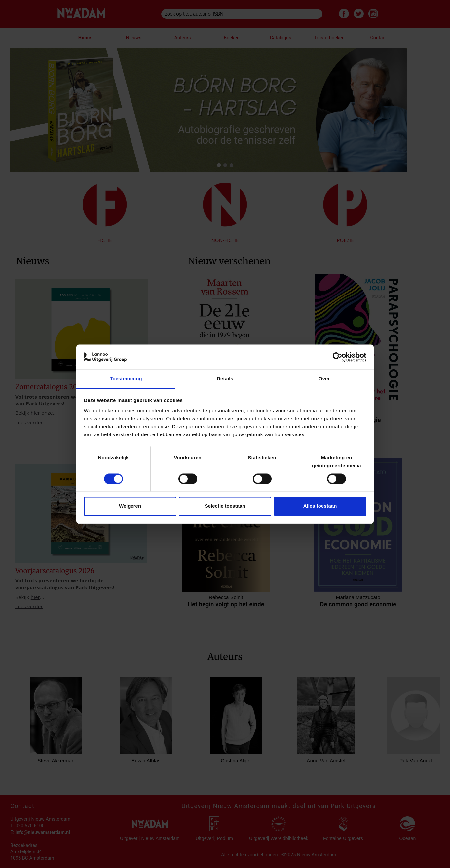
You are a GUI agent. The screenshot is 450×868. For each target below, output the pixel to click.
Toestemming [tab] (126, 379)
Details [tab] (225, 379)
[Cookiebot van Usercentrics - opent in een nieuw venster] (337, 357)
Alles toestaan (320, 506)
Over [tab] (324, 379)
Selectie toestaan (225, 506)
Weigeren (130, 506)
